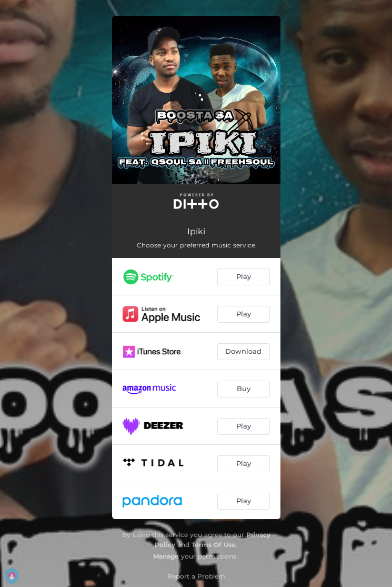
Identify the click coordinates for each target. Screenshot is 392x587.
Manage (166, 556)
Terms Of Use (214, 545)
